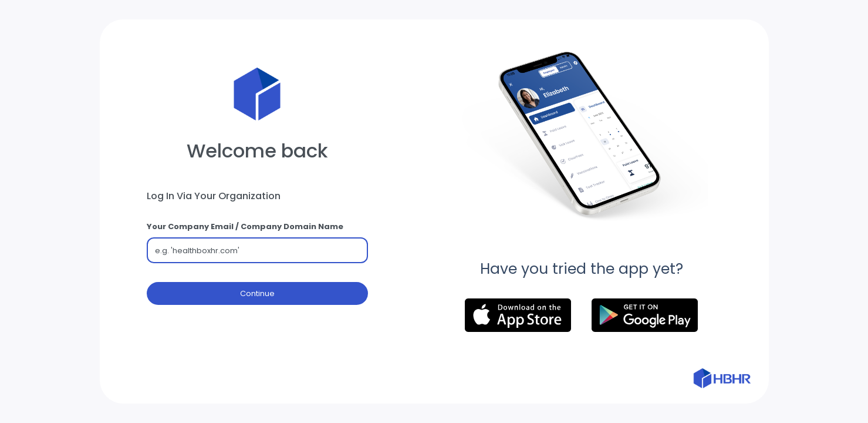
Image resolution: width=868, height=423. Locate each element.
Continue (257, 295)
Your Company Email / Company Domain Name (245, 226)
